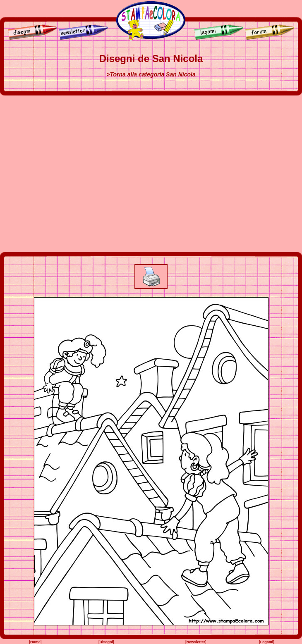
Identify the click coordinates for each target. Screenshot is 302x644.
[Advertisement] (78, 174)
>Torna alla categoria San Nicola (151, 74)
